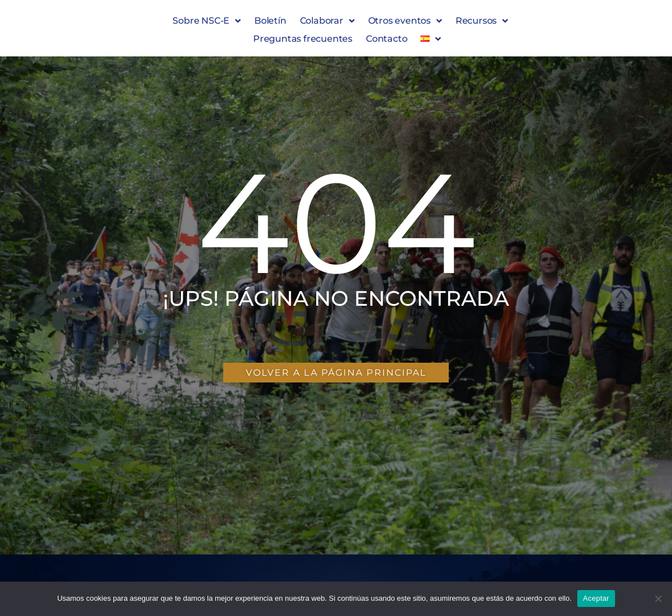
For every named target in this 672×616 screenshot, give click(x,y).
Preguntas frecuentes (303, 39)
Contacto (386, 39)
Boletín (270, 21)
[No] (658, 599)
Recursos (482, 21)
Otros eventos (405, 21)
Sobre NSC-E (207, 21)
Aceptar (596, 598)
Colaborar (327, 21)
